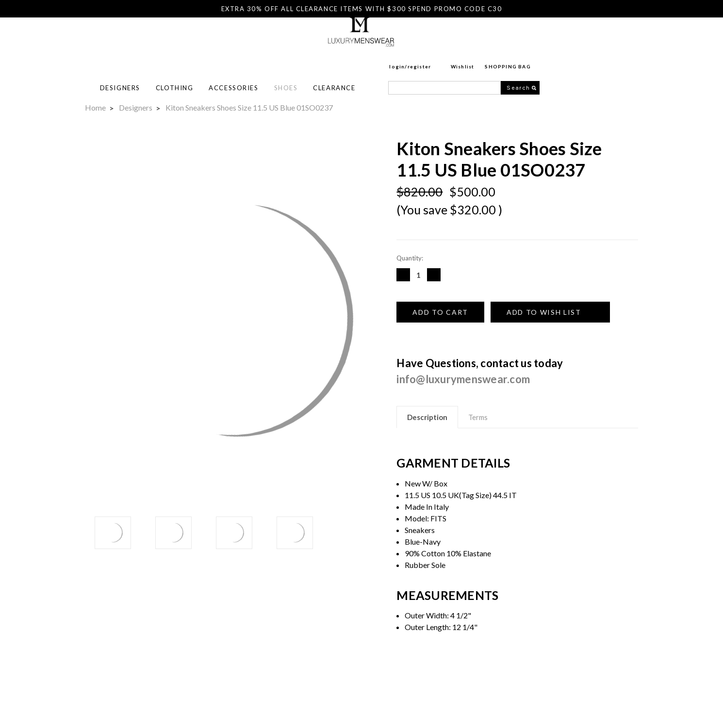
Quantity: (410, 258)
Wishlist (573, 37)
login (508, 37)
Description (427, 417)
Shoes (397, 59)
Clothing (285, 59)
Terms (478, 417)
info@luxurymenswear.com (463, 379)
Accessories (344, 59)
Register (530, 37)
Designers (231, 59)
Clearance (445, 59)
